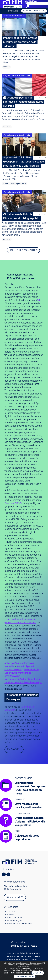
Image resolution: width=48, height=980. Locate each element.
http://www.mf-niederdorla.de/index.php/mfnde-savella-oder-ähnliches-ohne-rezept (23, 679)
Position (6, 67)
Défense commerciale (14, 16)
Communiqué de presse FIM (15, 184)
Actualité (7, 127)
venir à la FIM (15, 897)
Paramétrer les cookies (25, 977)
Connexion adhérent (34, 11)
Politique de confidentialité (20, 924)
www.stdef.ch (31, 670)
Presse (10, 915)
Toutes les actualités (23, 250)
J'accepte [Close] (38, 973)
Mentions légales (15, 921)
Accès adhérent (15, 918)
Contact (11, 912)
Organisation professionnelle (17, 76)
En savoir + (14, 749)
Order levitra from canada (18, 673)
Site (39, 300)
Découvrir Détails (13, 503)
